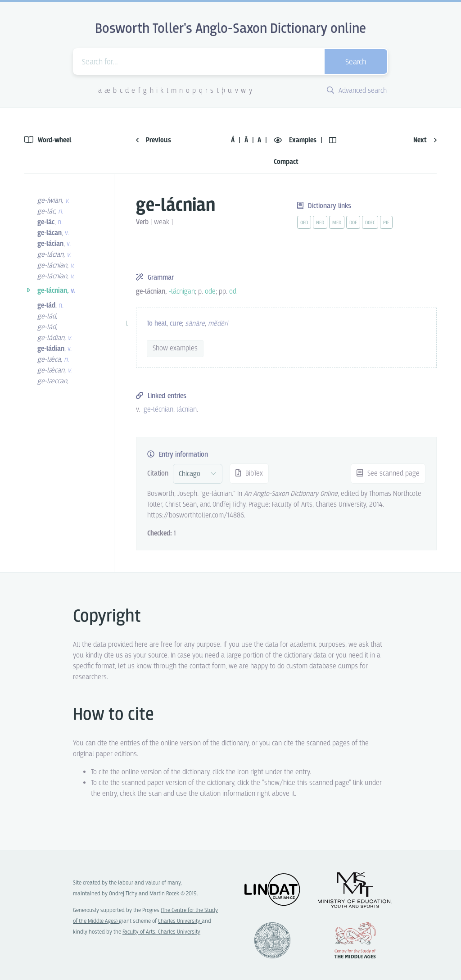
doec (370, 223)
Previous (154, 140)
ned (320, 223)
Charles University (180, 921)
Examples (296, 140)
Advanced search (357, 91)
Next (425, 140)
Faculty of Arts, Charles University (161, 932)
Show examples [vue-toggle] (175, 348)
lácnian (187, 410)
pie (386, 223)
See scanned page (388, 474)
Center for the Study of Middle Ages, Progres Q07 (355, 940)
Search (356, 62)
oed (304, 223)
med (337, 223)
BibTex (249, 474)
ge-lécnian (158, 410)
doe (353, 223)
